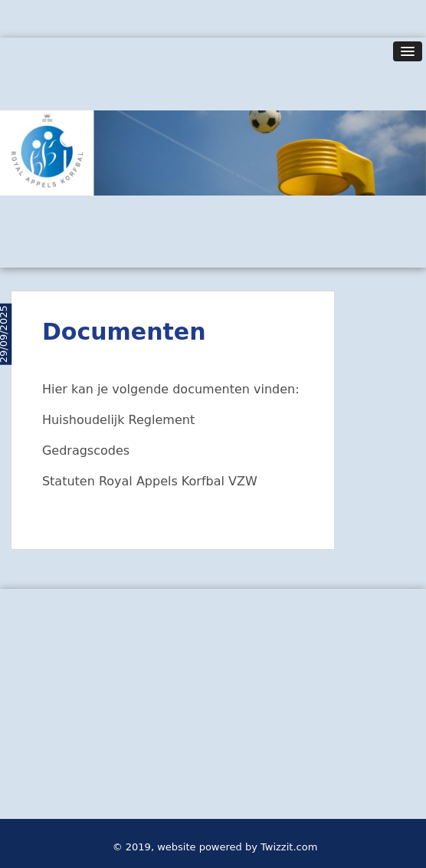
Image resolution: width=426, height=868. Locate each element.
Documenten (124, 332)
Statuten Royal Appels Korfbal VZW (150, 481)
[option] (213, 153)
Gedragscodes (86, 450)
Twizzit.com (289, 847)
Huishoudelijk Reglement (118, 420)
